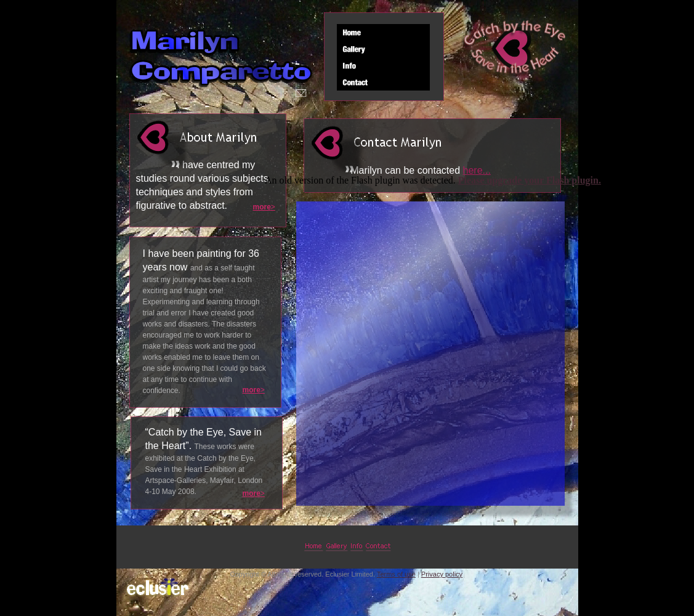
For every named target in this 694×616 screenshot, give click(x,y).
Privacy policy (442, 574)
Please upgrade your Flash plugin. (530, 180)
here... (477, 170)
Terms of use (396, 574)
